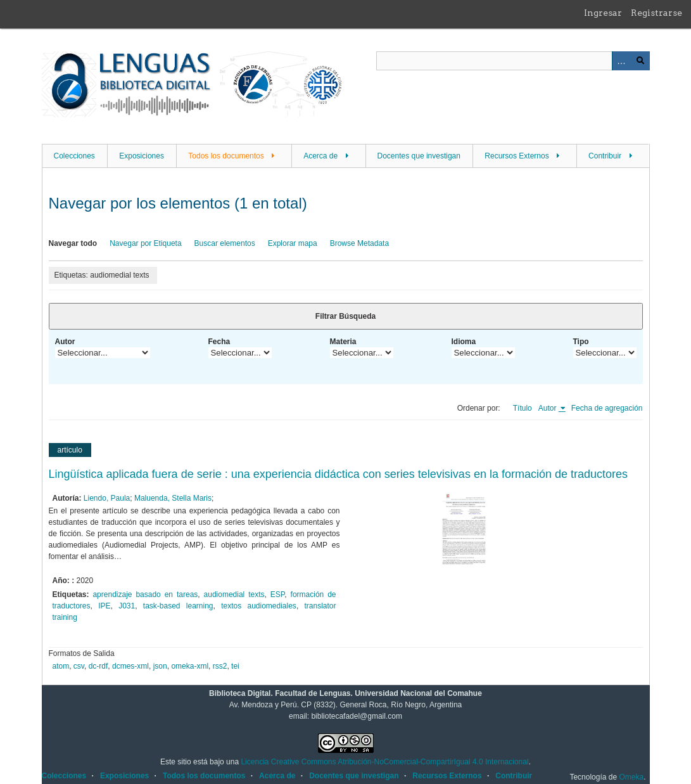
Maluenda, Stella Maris (173, 498)
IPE (104, 606)
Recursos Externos (517, 156)
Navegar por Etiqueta (145, 243)
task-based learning (178, 606)
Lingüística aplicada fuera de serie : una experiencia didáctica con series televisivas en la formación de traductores (339, 474)
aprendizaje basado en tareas (145, 594)
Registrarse (656, 13)
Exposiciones (142, 156)
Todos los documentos (226, 156)
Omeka (631, 777)
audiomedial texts (234, 594)
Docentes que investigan (419, 156)
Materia (343, 342)
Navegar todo (73, 243)
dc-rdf (98, 666)
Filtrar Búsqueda (345, 316)
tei (235, 666)
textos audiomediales (259, 606)
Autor (65, 342)
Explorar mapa (293, 243)
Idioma (464, 342)
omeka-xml (190, 666)
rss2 (220, 666)
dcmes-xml (130, 666)
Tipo (581, 342)
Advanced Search (621, 61)
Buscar (640, 61)
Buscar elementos (225, 243)
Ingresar (603, 13)
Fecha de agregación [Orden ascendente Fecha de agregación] (607, 408)
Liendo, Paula (107, 498)
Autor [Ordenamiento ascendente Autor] (548, 408)
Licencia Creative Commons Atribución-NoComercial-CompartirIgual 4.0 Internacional (384, 762)
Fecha (219, 342)
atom (61, 666)
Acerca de (320, 156)
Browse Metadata (359, 243)
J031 (127, 606)
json (160, 666)
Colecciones (74, 156)
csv (79, 666)
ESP (277, 594)
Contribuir (605, 156)
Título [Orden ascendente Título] (523, 408)
